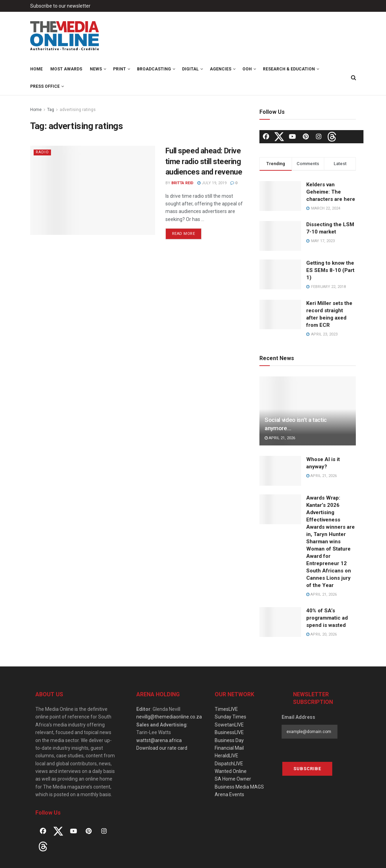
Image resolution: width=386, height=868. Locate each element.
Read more (184, 234)
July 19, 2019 (212, 183)
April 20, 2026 (321, 634)
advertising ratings (78, 110)
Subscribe (307, 769)
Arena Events (229, 794)
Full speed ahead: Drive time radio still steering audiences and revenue (204, 161)
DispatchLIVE (229, 764)
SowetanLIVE (229, 725)
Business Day (229, 740)
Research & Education (289, 69)
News (96, 69)
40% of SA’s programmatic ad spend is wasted (327, 618)
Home (36, 69)
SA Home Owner (233, 779)
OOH (247, 69)
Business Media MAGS (239, 787)
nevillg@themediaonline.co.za (169, 717)
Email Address (298, 717)
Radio (42, 152)
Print (119, 69)
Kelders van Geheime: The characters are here (331, 192)
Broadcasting (154, 69)
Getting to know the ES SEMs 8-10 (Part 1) (330, 270)
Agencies (221, 69)
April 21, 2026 (280, 438)
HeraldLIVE (226, 756)
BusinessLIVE (229, 732)
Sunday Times (230, 717)
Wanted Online (231, 771)
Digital (190, 69)
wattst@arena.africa (159, 740)
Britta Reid (182, 183)
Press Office (45, 86)
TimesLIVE (226, 709)
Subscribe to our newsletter (60, 6)
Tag (51, 110)
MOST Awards (66, 69)
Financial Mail (229, 748)
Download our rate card (162, 748)
